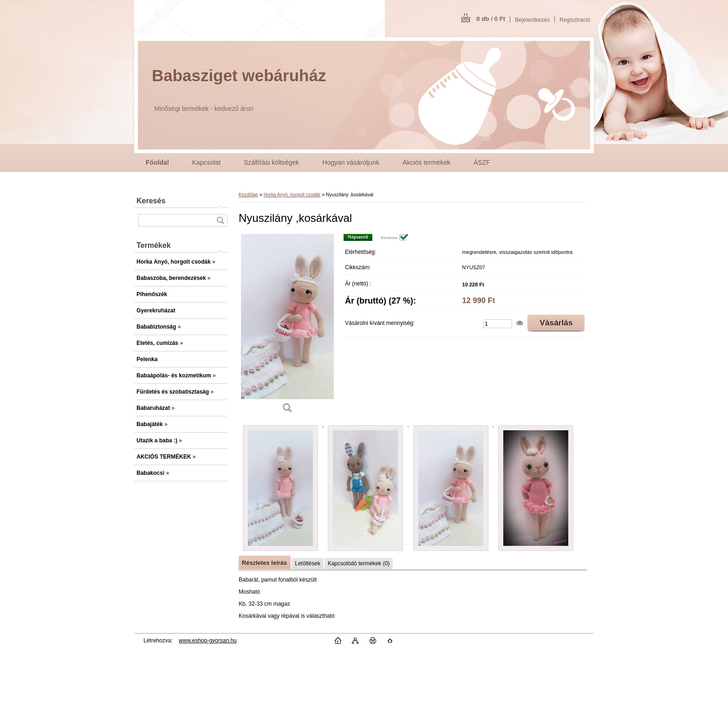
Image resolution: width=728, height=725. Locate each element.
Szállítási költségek (271, 162)
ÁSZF (482, 162)
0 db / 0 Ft (491, 19)
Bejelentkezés (532, 20)
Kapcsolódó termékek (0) (359, 563)
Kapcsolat (206, 162)
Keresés (151, 201)
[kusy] (498, 324)
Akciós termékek (426, 162)
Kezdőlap (248, 195)
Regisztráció (575, 20)
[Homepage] (157, 162)
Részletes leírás (264, 563)
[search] (220, 220)
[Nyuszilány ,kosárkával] (287, 327)
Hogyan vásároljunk (351, 162)
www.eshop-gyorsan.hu (208, 641)
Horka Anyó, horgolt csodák (292, 195)
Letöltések (308, 563)
